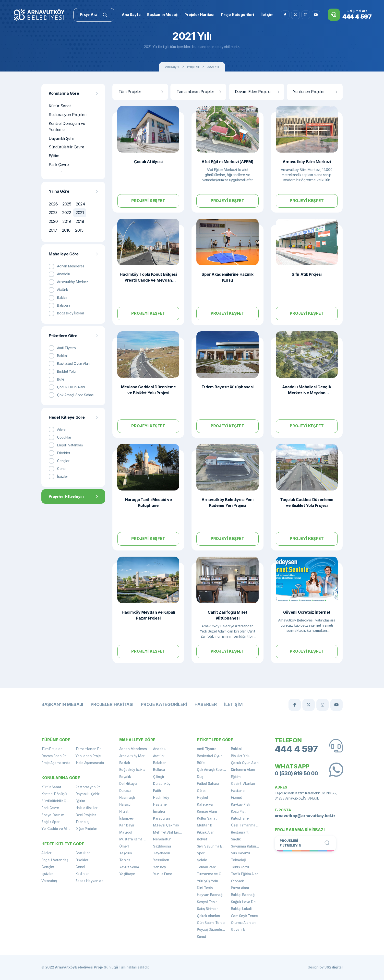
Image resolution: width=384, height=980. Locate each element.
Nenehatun (162, 839)
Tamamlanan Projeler (199, 92)
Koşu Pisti (239, 811)
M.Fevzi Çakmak (166, 825)
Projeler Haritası (112, 704)
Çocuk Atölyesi (148, 162)
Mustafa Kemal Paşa (136, 839)
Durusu (125, 791)
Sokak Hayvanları (89, 881)
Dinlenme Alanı (243, 770)
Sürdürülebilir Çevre (66, 147)
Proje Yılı (193, 67)
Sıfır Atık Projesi (307, 274)
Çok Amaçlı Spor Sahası (214, 770)
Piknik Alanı (206, 832)
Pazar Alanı (240, 888)
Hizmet (236, 797)
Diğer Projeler (86, 829)
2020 (53, 221)
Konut (202, 937)
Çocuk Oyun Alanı (245, 763)
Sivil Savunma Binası (213, 846)
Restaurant (240, 832)
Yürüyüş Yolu (207, 881)
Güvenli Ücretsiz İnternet (307, 612)
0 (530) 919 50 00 (296, 773)
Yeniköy (160, 867)
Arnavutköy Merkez (135, 756)
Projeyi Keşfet (148, 201)
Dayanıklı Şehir (62, 138)
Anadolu (160, 749)
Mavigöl (126, 832)
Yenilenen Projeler (315, 92)
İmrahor (159, 811)
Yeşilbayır (127, 874)
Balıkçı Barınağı (243, 895)
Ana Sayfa (172, 67)
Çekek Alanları (208, 916)
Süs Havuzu (240, 853)
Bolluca (159, 770)
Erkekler (82, 860)
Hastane (160, 804)
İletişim (233, 704)
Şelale (202, 860)
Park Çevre (59, 165)
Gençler (48, 867)
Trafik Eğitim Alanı (245, 874)
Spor (201, 853)
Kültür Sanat (60, 106)
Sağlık (236, 839)
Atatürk (159, 756)
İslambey (126, 818)
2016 (66, 230)
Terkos (125, 860)
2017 (53, 230)
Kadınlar (82, 874)
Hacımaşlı (127, 797)
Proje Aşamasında (56, 763)
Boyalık (125, 777)
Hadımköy (161, 797)
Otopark (237, 881)
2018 (80, 221)
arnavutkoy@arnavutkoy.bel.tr (305, 816)
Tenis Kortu (240, 867)
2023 (53, 213)
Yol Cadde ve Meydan (58, 829)
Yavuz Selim (129, 867)
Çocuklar (83, 853)
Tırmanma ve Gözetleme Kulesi (214, 874)
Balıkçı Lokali (241, 909)
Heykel (202, 797)
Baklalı (125, 763)
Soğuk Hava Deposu (247, 902)
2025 (67, 204)
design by (325, 967)
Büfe (201, 763)
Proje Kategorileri (164, 704)
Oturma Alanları (243, 923)
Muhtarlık (204, 825)
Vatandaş (49, 881)
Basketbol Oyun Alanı (214, 756)
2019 (67, 221)
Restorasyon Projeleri (68, 115)
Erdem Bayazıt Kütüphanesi (228, 387)
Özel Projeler (86, 815)
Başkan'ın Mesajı (62, 704)
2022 (66, 213)
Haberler (206, 704)
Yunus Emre (162, 874)
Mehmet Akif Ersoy (168, 832)
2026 (53, 204)
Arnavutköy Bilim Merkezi (307, 162)
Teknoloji (83, 822)
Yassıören (161, 860)
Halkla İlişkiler (86, 808)
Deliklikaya (128, 783)
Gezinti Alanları (243, 783)
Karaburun (162, 818)
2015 (79, 230)
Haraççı (125, 804)
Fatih (157, 791)
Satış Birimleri (208, 909)
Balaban (160, 763)
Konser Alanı (207, 811)
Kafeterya (205, 804)
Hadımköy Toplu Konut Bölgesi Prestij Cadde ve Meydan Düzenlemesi (148, 280)
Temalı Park (206, 867)
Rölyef (202, 839)
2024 (80, 204)
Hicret (124, 811)
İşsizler (47, 874)
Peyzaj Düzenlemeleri (214, 929)
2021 (80, 213)
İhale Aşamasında (90, 763)
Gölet (201, 791)
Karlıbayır (127, 825)
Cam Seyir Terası (244, 916)
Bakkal (236, 749)
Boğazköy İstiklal (133, 770)
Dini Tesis (205, 888)
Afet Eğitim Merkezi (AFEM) (227, 162)
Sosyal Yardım (53, 815)
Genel (80, 867)
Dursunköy (162, 783)
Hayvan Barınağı (210, 895)
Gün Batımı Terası (211, 923)
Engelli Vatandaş (55, 860)
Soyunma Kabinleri (246, 846)
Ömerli (124, 846)
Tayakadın (162, 853)
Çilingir (159, 777)
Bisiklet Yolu (241, 756)
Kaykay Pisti (241, 804)
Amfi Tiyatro (207, 749)
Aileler (46, 853)
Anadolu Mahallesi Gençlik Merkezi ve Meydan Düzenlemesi (307, 393)
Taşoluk (126, 853)
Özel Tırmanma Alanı (248, 825)
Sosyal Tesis (207, 902)
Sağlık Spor (50, 822)
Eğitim (54, 156)
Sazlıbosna (162, 846)
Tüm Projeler (141, 92)
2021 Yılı (213, 67)
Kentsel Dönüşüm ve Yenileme (67, 127)
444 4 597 (296, 749)
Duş (200, 777)
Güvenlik (238, 929)
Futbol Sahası (208, 783)
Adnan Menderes (133, 749)
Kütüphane (240, 818)
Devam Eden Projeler (257, 92)
